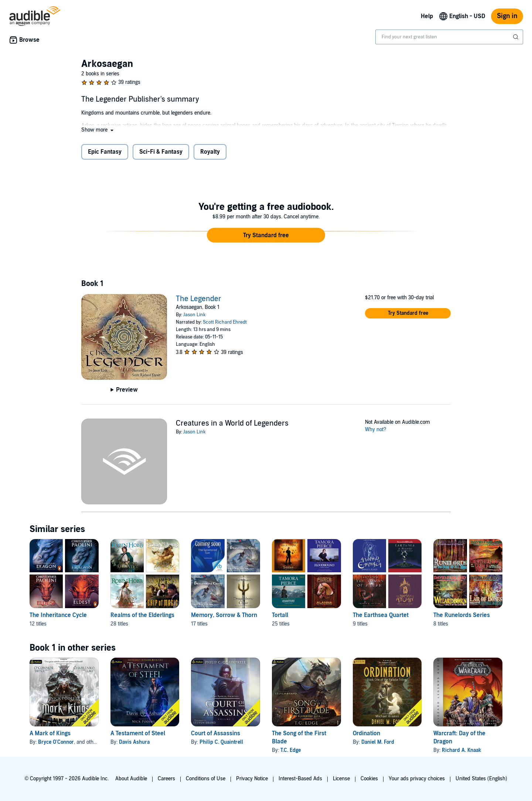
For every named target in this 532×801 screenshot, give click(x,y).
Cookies (369, 779)
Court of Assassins (216, 733)
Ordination (366, 733)
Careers (166, 779)
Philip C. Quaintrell (221, 742)
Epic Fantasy (105, 152)
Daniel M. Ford (378, 742)
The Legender (199, 299)
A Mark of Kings (50, 733)
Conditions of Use (206, 779)
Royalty (210, 152)
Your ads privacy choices (417, 779)
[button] (98, 130)
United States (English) (481, 779)
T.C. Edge (291, 750)
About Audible (131, 779)
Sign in (507, 16)
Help (427, 16)
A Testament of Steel (138, 733)
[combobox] (449, 37)
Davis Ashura (134, 742)
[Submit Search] (516, 37)
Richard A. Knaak (461, 750)
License (341, 779)
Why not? (376, 430)
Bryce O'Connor (56, 742)
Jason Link (195, 315)
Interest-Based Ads (300, 779)
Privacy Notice (252, 779)
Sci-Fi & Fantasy (161, 152)
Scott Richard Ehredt (225, 322)
